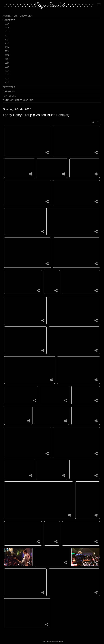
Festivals (9, 87)
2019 (7, 51)
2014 (7, 71)
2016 (7, 63)
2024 (7, 32)
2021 (7, 43)
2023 (7, 36)
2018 (7, 55)
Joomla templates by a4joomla (52, 641)
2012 (7, 79)
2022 (7, 39)
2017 (7, 59)
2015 (7, 67)
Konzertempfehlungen (18, 16)
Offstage (9, 91)
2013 (7, 75)
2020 (7, 47)
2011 (7, 82)
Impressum (10, 96)
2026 (7, 24)
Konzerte (9, 20)
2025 (7, 28)
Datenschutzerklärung (18, 100)
